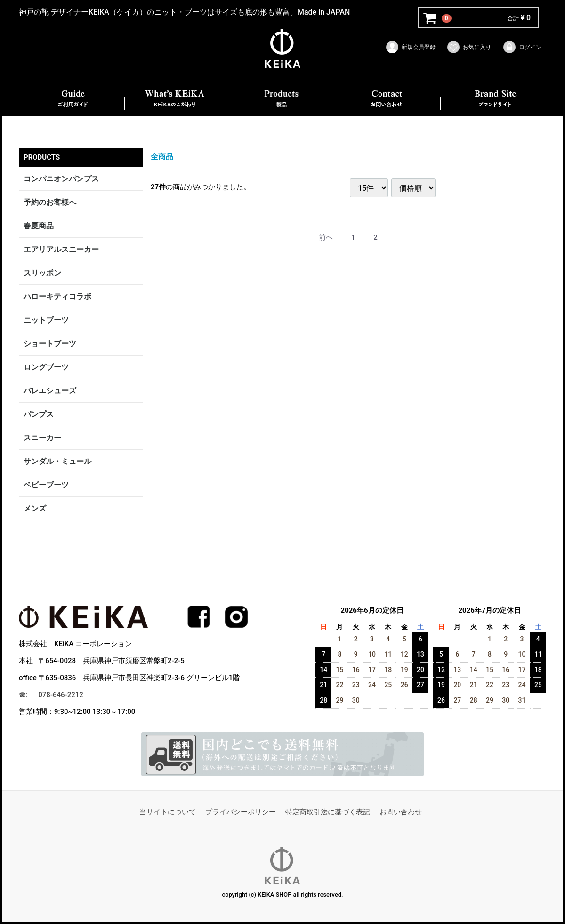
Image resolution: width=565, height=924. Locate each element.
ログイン (522, 47)
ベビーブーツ (46, 485)
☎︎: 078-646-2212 (51, 695)
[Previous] (326, 238)
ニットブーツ (46, 320)
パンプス (39, 414)
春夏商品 (39, 226)
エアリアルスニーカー (61, 249)
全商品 (162, 157)
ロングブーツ (46, 367)
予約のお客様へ (50, 202)
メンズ (35, 508)
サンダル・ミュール (57, 461)
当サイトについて (168, 812)
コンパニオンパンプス (61, 179)
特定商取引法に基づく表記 (328, 812)
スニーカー (42, 438)
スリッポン (42, 273)
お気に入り (469, 47)
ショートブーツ (50, 344)
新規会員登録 (410, 47)
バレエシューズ (50, 391)
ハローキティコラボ (57, 296)
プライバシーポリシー (241, 812)
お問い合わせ (401, 812)
